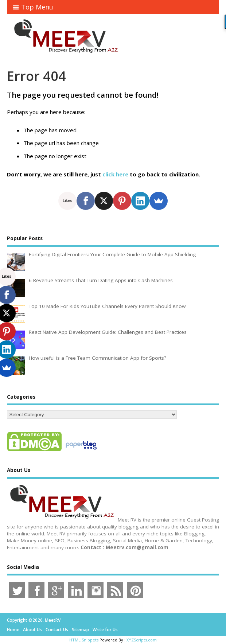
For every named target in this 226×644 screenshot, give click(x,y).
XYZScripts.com (142, 640)
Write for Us (105, 630)
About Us (32, 630)
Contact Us (57, 630)
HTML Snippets (84, 640)
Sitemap (80, 630)
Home (13, 630)
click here (115, 174)
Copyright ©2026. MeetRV (34, 620)
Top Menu (33, 7)
